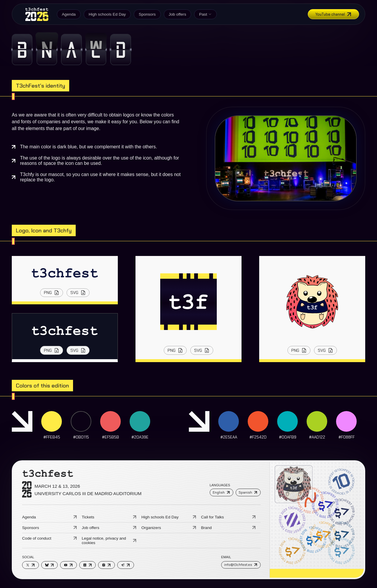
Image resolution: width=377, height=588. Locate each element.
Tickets (109, 517)
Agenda (69, 14)
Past (205, 14)
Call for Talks (229, 517)
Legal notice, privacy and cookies (109, 541)
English (221, 492)
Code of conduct (50, 538)
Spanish (248, 492)
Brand (229, 528)
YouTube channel (334, 14)
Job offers (177, 14)
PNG (52, 293)
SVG (78, 293)
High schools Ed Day (107, 14)
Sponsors (147, 14)
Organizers (169, 528)
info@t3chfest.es (241, 565)
